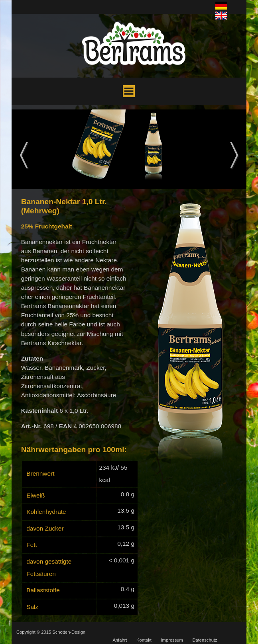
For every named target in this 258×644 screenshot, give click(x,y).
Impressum (172, 640)
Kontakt (144, 640)
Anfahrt (120, 640)
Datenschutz (205, 640)
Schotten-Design (69, 632)
